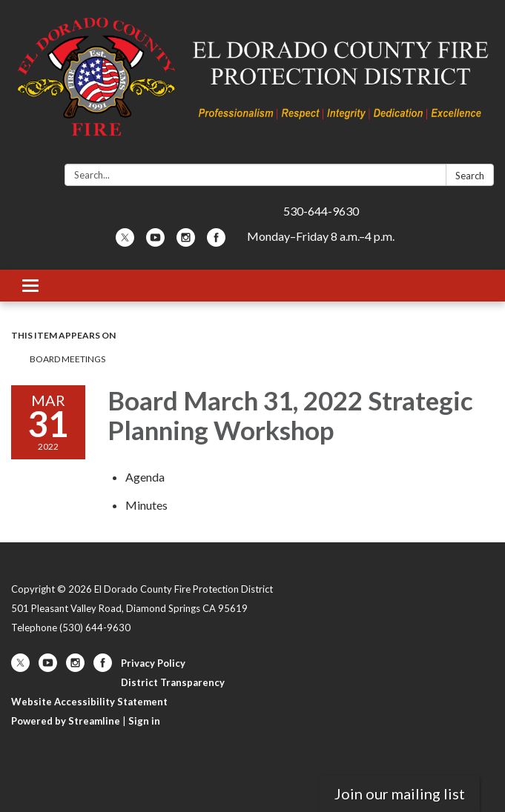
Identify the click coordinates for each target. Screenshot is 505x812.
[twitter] (125, 242)
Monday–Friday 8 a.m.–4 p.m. (321, 236)
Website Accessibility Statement (89, 702)
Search (470, 176)
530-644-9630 (321, 211)
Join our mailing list (400, 793)
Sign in (144, 721)
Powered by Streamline (66, 721)
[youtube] (155, 242)
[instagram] (186, 242)
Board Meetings (67, 359)
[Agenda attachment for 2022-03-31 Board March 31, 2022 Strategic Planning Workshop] (145, 477)
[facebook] (216, 242)
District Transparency (173, 682)
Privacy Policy (153, 663)
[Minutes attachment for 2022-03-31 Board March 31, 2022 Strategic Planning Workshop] (146, 505)
